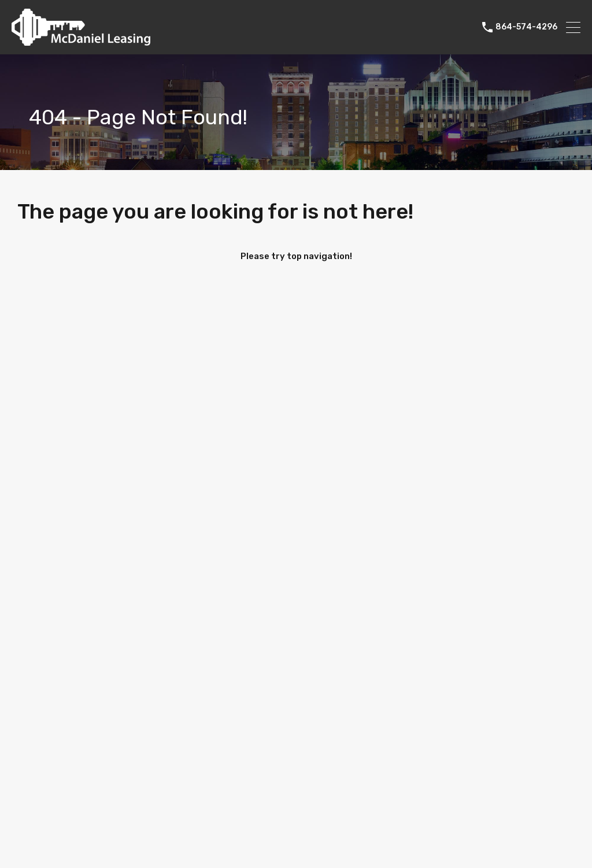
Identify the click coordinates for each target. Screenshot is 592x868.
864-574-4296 (526, 27)
